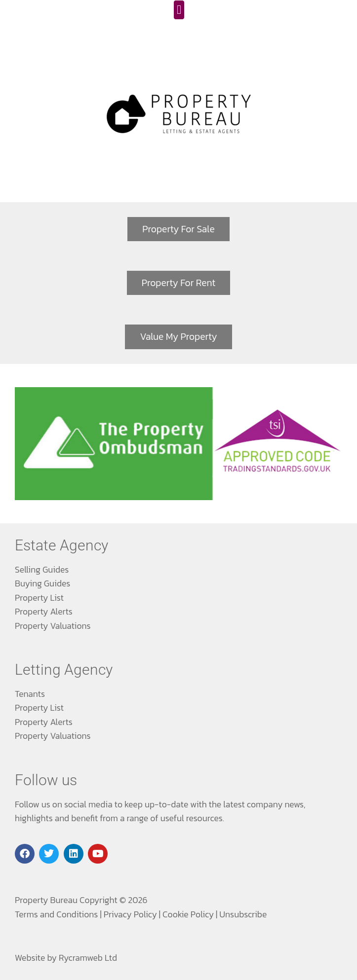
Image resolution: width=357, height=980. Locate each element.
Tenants (30, 694)
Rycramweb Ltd (88, 958)
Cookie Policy (188, 914)
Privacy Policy (130, 914)
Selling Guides (42, 570)
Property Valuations (53, 626)
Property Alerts (44, 612)
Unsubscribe (243, 914)
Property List (39, 598)
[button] (179, 10)
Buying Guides (42, 583)
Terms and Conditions (56, 914)
